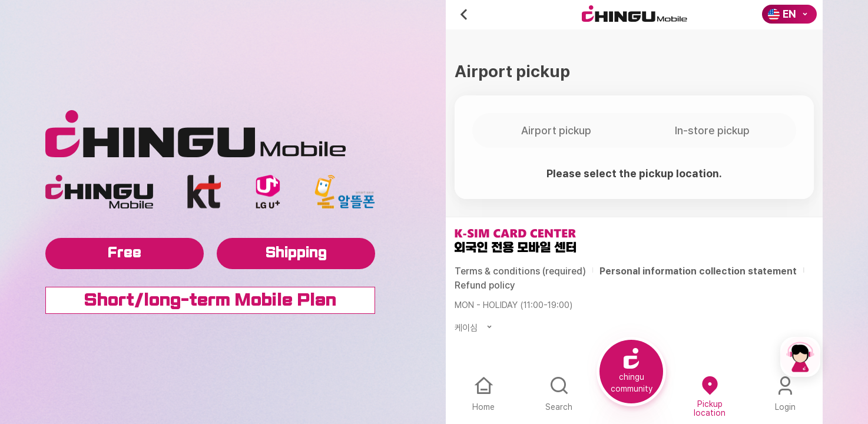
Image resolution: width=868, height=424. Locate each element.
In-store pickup (712, 130)
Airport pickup (556, 130)
